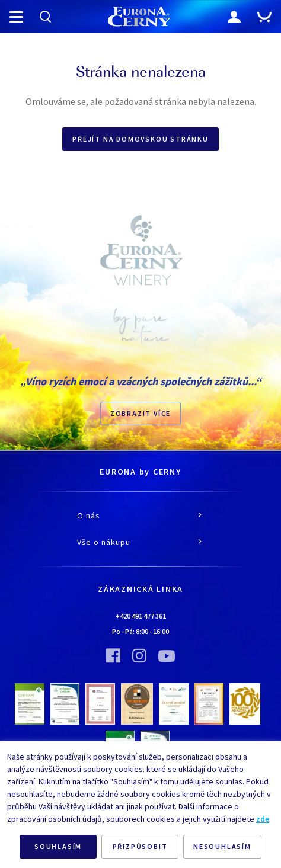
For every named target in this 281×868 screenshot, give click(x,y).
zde (263, 819)
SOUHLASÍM (58, 846)
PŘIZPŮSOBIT (140, 846)
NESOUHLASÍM (222, 846)
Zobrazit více (140, 413)
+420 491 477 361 (141, 616)
